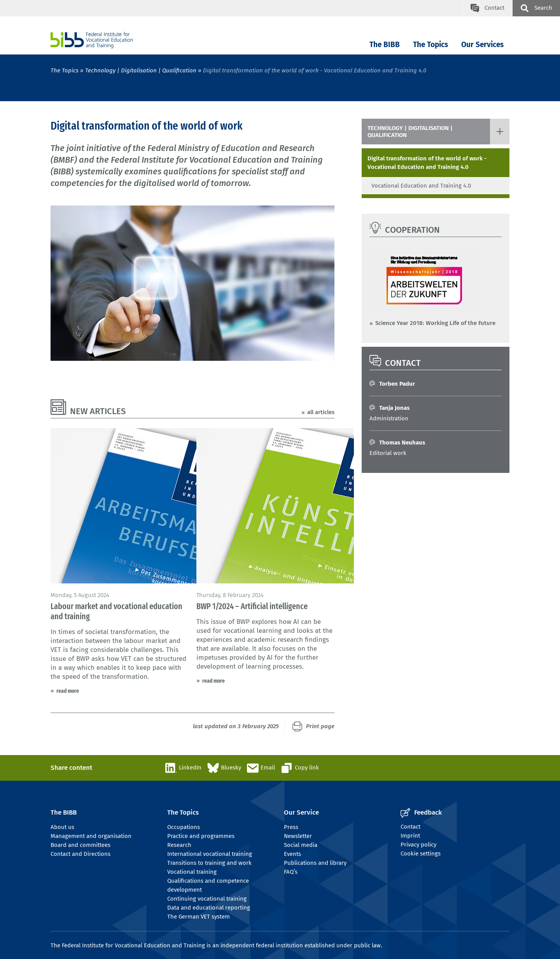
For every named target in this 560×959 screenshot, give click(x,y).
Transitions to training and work (209, 863)
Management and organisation (91, 836)
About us (62, 827)
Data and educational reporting (209, 908)
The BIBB (385, 45)
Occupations (184, 827)
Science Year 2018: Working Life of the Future (435, 323)
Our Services (482, 45)
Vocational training (192, 872)
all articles (321, 412)
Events (292, 854)
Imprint (410, 836)
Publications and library (315, 863)
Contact (410, 827)
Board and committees (80, 845)
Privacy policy (418, 845)
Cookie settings (421, 854)
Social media (301, 845)
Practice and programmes (201, 836)
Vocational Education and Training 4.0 (421, 186)
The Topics (430, 45)
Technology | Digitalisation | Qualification (141, 70)
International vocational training (210, 854)
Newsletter (298, 836)
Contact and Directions (80, 854)
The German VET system (199, 917)
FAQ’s (291, 872)
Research (179, 845)
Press (291, 827)
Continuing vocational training (207, 899)
